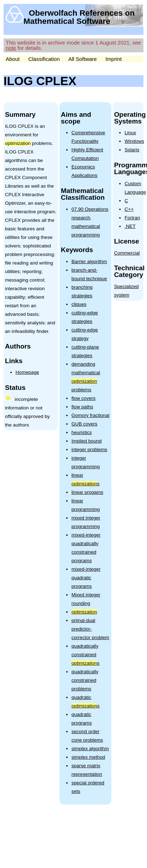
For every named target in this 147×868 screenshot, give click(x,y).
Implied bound (87, 441)
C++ (129, 209)
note (11, 48)
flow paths (82, 407)
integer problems (90, 449)
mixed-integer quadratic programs (86, 578)
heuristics (82, 432)
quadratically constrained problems (85, 680)
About (13, 59)
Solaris (132, 150)
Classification (44, 59)
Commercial (127, 253)
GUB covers (85, 424)
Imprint (114, 59)
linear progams (87, 492)
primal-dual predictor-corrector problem (90, 629)
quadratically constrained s (86, 655)
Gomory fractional (91, 415)
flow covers (84, 398)
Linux (130, 133)
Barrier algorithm (89, 262)
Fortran (132, 218)
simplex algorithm (90, 749)
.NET (130, 226)
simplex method (88, 757)
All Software (83, 59)
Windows (134, 141)
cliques (79, 304)
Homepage (27, 372)
